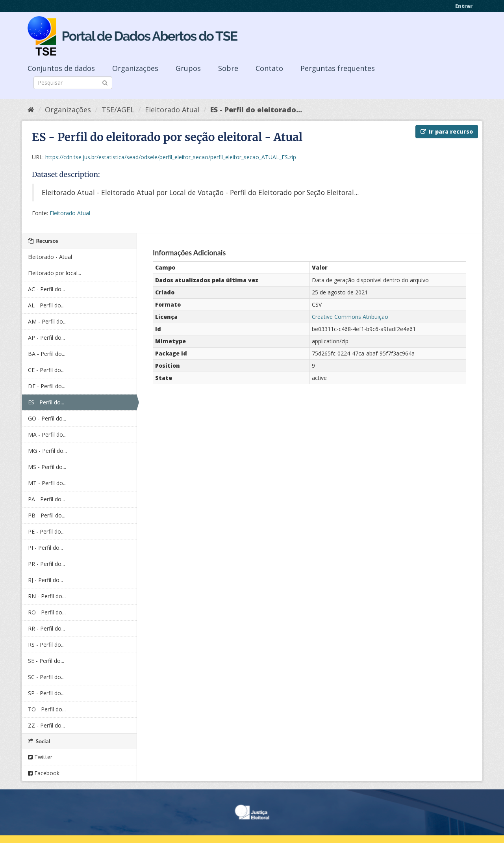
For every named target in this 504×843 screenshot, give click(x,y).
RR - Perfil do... (46, 628)
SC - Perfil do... (46, 677)
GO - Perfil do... (47, 418)
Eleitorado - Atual (50, 257)
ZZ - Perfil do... (46, 725)
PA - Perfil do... (46, 499)
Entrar (464, 6)
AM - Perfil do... (47, 321)
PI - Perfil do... (45, 548)
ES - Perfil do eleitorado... (256, 110)
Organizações (135, 68)
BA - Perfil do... (47, 354)
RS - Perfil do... (46, 645)
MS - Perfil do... (47, 467)
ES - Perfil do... (46, 402)
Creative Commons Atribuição (350, 317)
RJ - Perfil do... (45, 580)
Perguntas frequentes (338, 68)
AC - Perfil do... (46, 289)
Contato (269, 68)
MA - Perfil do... (47, 435)
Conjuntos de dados (61, 68)
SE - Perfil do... (46, 661)
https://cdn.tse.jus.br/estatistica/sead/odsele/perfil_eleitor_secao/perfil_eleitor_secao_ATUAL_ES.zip (171, 157)
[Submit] (105, 82)
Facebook (44, 773)
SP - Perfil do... (46, 693)
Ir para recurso (447, 131)
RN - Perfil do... (47, 596)
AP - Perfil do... (46, 338)
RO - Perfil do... (47, 612)
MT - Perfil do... (47, 483)
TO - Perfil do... (47, 709)
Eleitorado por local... (55, 273)
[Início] (31, 110)
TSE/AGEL (118, 110)
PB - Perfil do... (47, 515)
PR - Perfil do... (46, 564)
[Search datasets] (73, 83)
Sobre (228, 68)
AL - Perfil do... (46, 305)
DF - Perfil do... (47, 386)
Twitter (40, 757)
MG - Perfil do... (47, 451)
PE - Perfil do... (46, 531)
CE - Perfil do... (46, 370)
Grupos (188, 68)
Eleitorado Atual (172, 110)
